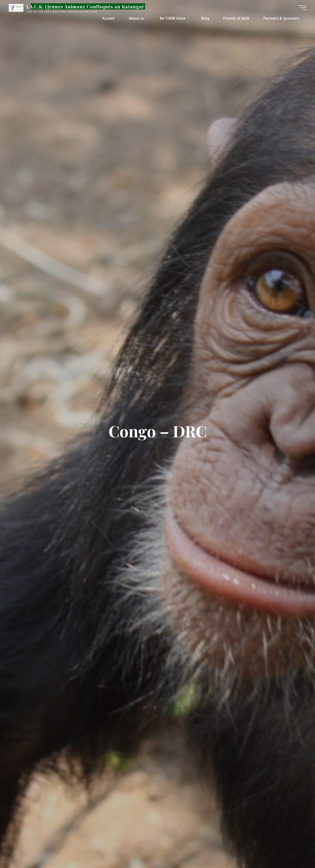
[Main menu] (302, 8)
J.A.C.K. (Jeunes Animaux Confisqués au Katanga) (85, 6)
